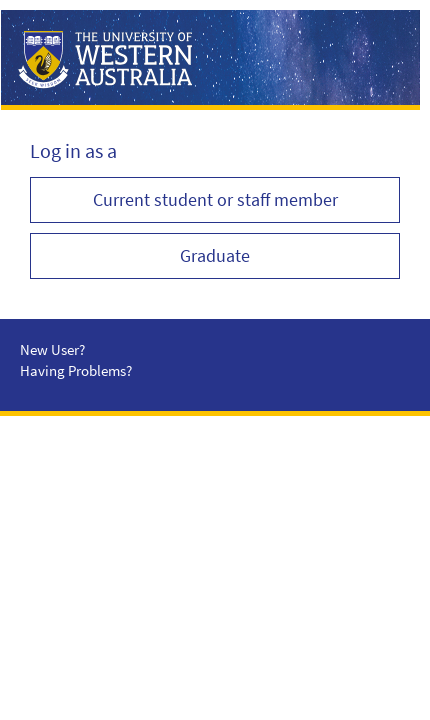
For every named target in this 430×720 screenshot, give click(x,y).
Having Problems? (76, 370)
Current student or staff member (215, 199)
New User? (52, 349)
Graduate (215, 255)
